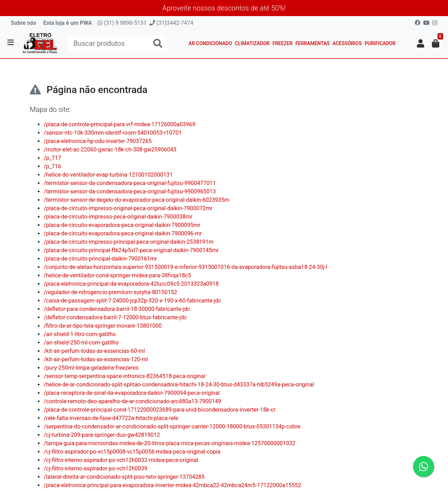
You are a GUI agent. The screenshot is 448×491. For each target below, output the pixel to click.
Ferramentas (313, 43)
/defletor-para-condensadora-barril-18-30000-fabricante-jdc (117, 309)
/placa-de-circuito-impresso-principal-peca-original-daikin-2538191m (129, 242)
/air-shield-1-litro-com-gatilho (80, 334)
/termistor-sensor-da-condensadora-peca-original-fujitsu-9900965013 (130, 191)
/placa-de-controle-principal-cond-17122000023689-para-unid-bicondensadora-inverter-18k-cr (160, 410)
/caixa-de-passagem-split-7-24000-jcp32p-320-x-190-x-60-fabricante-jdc (132, 301)
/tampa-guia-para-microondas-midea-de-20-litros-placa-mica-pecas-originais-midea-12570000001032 (170, 443)
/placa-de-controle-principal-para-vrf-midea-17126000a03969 (120, 124)
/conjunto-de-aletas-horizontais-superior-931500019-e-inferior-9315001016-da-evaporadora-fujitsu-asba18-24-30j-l (185, 267)
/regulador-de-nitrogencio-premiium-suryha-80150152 (110, 292)
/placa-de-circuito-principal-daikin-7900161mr (100, 259)
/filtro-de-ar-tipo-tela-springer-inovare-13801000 (103, 326)
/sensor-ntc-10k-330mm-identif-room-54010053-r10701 (113, 133)
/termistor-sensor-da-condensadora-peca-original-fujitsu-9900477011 (130, 183)
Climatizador (252, 43)
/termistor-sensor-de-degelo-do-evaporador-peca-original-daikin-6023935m (136, 200)
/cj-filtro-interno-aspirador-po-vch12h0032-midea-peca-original (121, 460)
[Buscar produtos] (117, 43)
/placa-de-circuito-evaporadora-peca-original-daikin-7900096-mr (123, 233)
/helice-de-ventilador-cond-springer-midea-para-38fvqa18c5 (117, 275)
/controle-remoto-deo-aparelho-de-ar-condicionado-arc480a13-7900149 (132, 401)
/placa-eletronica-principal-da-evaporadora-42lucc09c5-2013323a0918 (131, 284)
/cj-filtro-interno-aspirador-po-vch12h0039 (96, 468)
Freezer (282, 43)
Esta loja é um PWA (67, 23)
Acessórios (347, 43)
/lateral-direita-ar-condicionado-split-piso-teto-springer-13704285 (124, 477)
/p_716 (52, 166)
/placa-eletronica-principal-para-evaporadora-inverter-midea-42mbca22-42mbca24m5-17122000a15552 (172, 485)
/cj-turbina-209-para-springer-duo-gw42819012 (102, 435)
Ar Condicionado (210, 43)
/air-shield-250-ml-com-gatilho (81, 343)
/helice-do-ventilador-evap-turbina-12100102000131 (108, 175)
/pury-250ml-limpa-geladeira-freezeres (91, 368)
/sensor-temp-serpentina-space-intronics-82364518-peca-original (125, 376)
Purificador (380, 43)
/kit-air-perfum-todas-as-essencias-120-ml (96, 359)
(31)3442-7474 (171, 23)
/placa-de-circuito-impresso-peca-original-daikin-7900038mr (118, 217)
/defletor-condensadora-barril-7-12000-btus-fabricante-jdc (115, 317)
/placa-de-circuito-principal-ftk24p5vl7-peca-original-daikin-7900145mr (131, 250)
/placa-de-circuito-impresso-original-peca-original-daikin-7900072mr (128, 208)
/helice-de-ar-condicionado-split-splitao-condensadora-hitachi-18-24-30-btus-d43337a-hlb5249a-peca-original (179, 385)
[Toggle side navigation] (11, 43)
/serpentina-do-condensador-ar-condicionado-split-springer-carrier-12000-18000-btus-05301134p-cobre (172, 426)
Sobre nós (23, 23)
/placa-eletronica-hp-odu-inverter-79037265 (98, 141)
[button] (421, 43)
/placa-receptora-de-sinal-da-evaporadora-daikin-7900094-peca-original (132, 393)
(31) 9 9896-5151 (122, 23)
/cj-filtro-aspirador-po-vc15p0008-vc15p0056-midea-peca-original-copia (132, 452)
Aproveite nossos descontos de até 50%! (224, 8)
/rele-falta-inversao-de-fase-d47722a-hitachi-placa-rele (111, 418)
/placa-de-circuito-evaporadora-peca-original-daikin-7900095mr (122, 225)
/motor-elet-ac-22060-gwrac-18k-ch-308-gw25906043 (110, 150)
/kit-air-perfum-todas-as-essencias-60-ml (94, 351)
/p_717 (52, 158)
